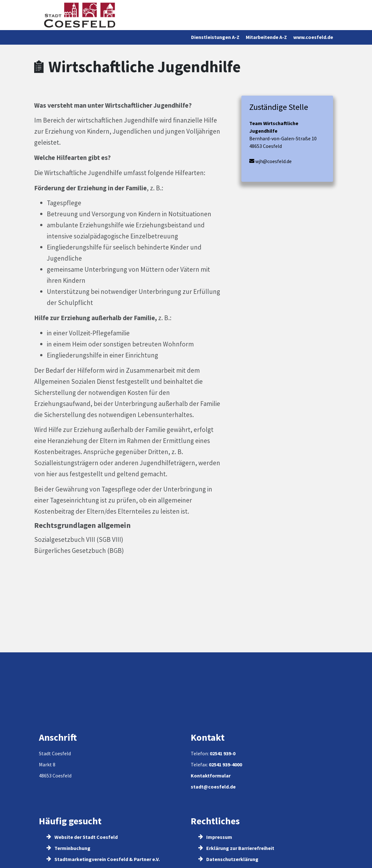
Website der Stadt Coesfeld (82, 837)
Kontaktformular (211, 776)
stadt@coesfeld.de (213, 787)
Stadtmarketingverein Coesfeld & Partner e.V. (103, 859)
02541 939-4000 (225, 764)
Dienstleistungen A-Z (215, 37)
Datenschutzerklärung (228, 859)
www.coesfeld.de (313, 37)
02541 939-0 (223, 753)
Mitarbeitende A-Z (266, 37)
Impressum (215, 837)
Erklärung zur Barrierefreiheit (236, 848)
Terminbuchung (68, 848)
